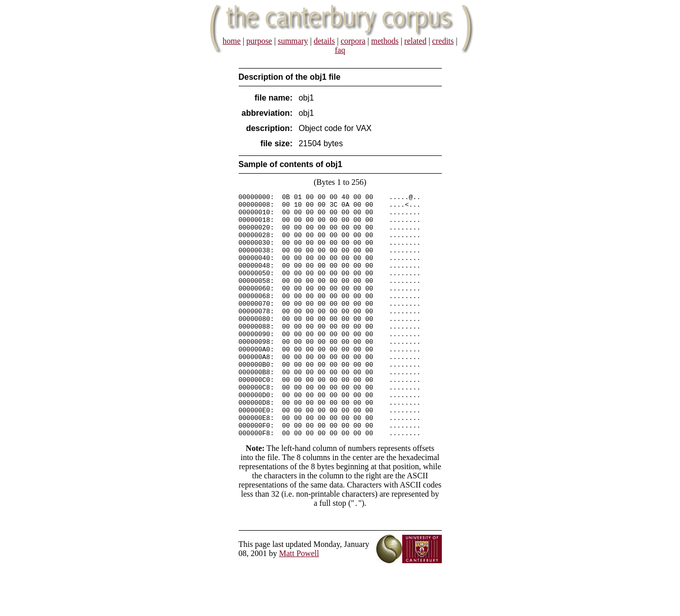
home (232, 41)
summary (293, 41)
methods (385, 41)
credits (443, 41)
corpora (353, 41)
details (325, 41)
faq (340, 50)
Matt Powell (299, 602)
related (415, 41)
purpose (259, 41)
